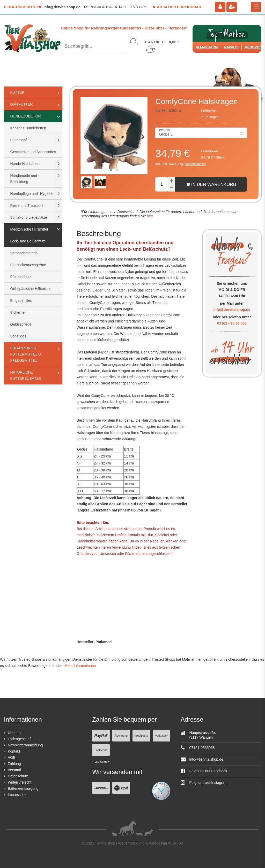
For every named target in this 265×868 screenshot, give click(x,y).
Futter (17, 92)
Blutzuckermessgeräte (28, 265)
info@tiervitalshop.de (232, 310)
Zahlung (14, 764)
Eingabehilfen (21, 301)
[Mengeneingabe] (161, 184)
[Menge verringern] (171, 188)
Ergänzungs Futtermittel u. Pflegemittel (26, 354)
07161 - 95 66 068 (232, 323)
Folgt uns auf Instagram (204, 783)
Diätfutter (22, 104)
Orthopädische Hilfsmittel (31, 289)
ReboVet (253, 47)
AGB (12, 757)
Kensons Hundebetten (28, 128)
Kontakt (14, 751)
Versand (14, 770)
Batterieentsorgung (23, 788)
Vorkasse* (161, 736)
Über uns (15, 733)
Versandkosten (196, 164)
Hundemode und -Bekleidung (25, 179)
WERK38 (175, 843)
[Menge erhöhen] (171, 181)
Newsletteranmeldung (25, 745)
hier (149, 216)
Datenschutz (18, 776)
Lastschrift (101, 750)
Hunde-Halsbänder (26, 164)
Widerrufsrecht (20, 782)
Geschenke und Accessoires (33, 152)
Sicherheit (18, 312)
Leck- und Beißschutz (28, 241)
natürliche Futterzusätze (26, 375)
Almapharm (207, 47)
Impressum (17, 795)
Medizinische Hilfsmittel (29, 229)
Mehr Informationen (80, 666)
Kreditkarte (141, 736)
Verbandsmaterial (24, 253)
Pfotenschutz (21, 277)
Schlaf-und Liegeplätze (29, 217)
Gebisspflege (21, 324)
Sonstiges (18, 336)
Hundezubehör (26, 116)
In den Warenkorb (211, 184)
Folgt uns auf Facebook (204, 771)
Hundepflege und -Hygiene (32, 194)
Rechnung (121, 736)
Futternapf (19, 140)
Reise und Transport (27, 206)
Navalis (231, 47)
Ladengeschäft (20, 739)
